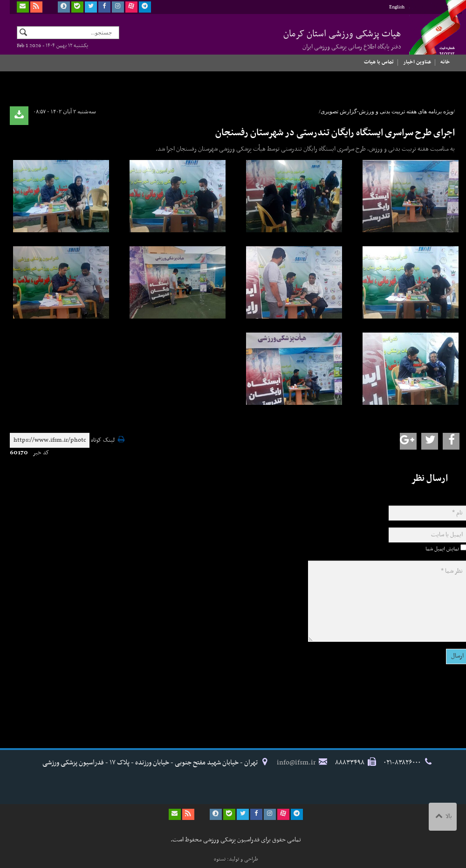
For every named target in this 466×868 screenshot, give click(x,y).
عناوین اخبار (417, 62)
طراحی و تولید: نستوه (236, 859)
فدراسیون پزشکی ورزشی (432, 36)
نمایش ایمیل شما (442, 549)
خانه (445, 62)
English (397, 7)
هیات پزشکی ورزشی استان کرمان (342, 39)
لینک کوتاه (103, 441)
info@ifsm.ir (296, 763)
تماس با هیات (379, 62)
